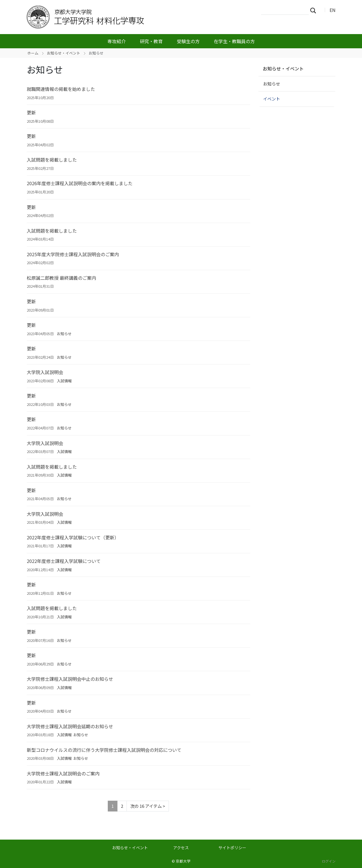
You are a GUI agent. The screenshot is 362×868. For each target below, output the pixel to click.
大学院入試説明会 (45, 372)
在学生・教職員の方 (234, 41)
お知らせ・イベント (64, 53)
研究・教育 (151, 41)
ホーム (33, 53)
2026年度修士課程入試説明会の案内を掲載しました (80, 183)
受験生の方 (188, 41)
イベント (272, 99)
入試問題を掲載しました (52, 160)
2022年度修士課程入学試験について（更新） (73, 537)
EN (333, 10)
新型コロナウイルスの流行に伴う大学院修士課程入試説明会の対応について (104, 750)
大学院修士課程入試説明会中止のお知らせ (70, 679)
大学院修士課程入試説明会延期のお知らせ (70, 726)
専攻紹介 (117, 41)
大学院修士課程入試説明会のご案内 (63, 773)
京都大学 (183, 861)
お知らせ (64, 334)
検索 (315, 10)
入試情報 (64, 381)
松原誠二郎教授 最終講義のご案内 (61, 278)
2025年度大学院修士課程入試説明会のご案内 (73, 254)
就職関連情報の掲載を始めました (61, 89)
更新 (31, 112)
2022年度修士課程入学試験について (64, 561)
